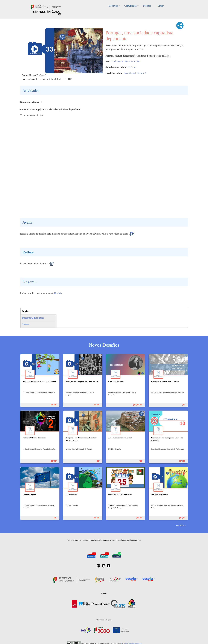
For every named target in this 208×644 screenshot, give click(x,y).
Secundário (129, 73)
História (58, 293)
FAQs (97, 540)
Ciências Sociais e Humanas (126, 61)
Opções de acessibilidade (111, 540)
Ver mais (180, 525)
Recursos (113, 6)
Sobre (70, 540)
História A (141, 73)
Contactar (77, 540)
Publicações (136, 540)
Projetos (147, 6)
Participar (126, 540)
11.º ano (132, 67)
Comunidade (131, 6)
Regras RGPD (88, 540)
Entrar (161, 6)
